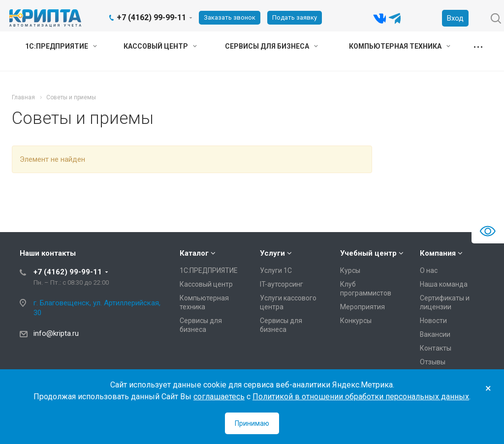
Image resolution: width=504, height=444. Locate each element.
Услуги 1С (276, 270)
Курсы (350, 270)
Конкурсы (356, 321)
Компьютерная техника (400, 46)
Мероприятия (362, 307)
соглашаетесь (219, 397)
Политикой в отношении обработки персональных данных (361, 397)
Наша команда (444, 284)
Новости (433, 321)
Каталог (194, 253)
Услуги (272, 253)
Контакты (436, 348)
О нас (429, 270)
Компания (438, 253)
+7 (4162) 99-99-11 (151, 17)
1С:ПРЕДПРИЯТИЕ (61, 46)
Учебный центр (368, 253)
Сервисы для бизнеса (271, 46)
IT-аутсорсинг (282, 284)
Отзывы (433, 362)
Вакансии (435, 334)
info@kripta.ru (56, 333)
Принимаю (252, 423)
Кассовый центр (160, 46)
